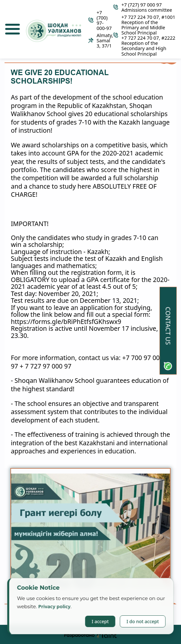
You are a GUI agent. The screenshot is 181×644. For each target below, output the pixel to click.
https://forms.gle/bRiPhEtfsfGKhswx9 (66, 322)
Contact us (168, 326)
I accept (100, 621)
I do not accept (143, 621)
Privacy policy (54, 606)
